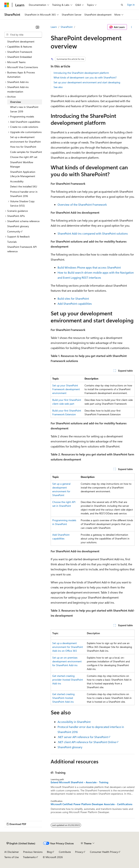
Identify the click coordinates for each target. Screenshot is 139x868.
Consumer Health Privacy (104, 852)
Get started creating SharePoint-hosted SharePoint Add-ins (63, 698)
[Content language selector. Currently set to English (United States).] (21, 843)
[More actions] (131, 27)
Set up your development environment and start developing (87, 82)
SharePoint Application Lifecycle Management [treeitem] (23, 174)
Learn (54, 27)
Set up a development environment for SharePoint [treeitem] (25, 139)
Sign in (131, 5)
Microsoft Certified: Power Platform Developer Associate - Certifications (91, 804)
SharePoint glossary (70, 747)
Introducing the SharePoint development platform (81, 73)
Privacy (79, 852)
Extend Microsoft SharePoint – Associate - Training (79, 782)
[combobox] (23, 35)
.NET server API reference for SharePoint (83, 737)
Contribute (65, 852)
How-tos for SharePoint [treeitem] (23, 147)
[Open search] (122, 5)
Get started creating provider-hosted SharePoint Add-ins (68, 680)
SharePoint (67, 27)
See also (58, 87)
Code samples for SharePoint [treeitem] (26, 152)
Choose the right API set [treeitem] (24, 157)
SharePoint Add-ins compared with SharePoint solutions (93, 233)
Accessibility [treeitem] (17, 181)
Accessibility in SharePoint (74, 722)
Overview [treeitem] (16, 102)
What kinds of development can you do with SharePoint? (85, 77)
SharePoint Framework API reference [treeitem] (22, 249)
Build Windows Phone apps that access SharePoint (89, 267)
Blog (49, 852)
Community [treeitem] (14, 231)
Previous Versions (33, 852)
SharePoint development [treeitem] (21, 41)
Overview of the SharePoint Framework (82, 204)
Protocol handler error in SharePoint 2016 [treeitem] (24, 194)
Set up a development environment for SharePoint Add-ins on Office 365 (68, 647)
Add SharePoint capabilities (75, 304)
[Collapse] (37, 27)
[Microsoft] (7, 5)
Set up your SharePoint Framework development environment (66, 389)
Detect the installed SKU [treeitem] (24, 186)
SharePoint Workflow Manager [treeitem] (22, 164)
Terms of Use (11, 857)
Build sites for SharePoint (73, 298)
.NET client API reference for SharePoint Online (87, 742)
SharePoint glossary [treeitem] (18, 226)
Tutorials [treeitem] (12, 242)
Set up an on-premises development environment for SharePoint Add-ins (67, 661)
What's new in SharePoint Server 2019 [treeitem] (24, 109)
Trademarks (29, 857)
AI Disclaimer (12, 852)
